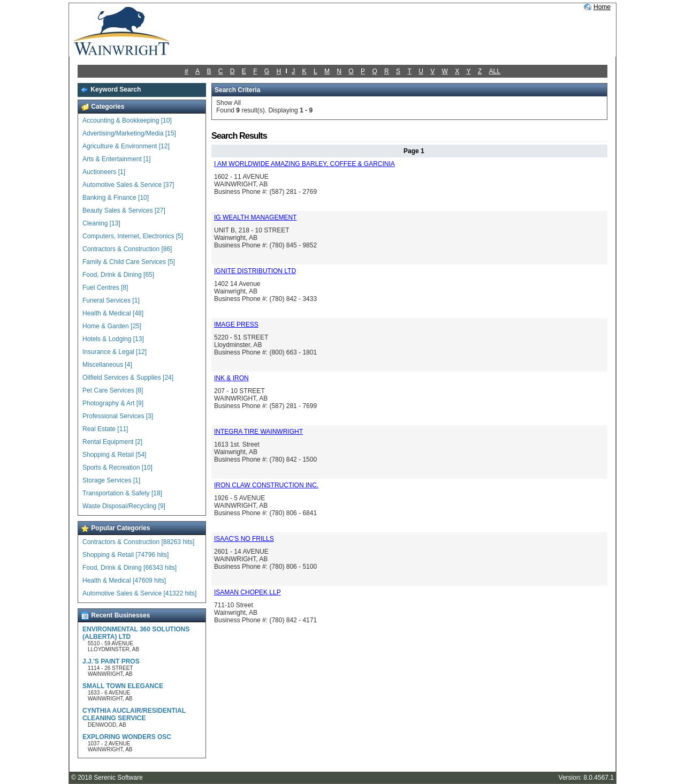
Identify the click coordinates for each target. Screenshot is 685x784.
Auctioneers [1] (104, 172)
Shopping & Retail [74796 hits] (125, 555)
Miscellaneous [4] (107, 365)
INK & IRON (231, 378)
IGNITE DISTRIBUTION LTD (255, 271)
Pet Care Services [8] (113, 390)
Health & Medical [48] (113, 313)
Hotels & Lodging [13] (113, 339)
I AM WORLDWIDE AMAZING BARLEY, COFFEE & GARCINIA (305, 164)
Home (602, 7)
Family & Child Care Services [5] (129, 262)
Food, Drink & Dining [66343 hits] (130, 568)
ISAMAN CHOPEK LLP (248, 592)
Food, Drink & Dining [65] (118, 275)
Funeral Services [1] (111, 300)
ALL (495, 71)
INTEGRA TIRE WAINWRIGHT (258, 432)
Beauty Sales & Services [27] (124, 210)
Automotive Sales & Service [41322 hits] (139, 593)
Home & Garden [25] (112, 326)
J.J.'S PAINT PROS (111, 661)
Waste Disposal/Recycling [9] (124, 506)
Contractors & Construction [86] (127, 249)
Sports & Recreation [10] (117, 468)
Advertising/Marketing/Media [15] (129, 133)
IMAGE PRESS (236, 325)
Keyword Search (111, 89)
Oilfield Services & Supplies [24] (128, 378)
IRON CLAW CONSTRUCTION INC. (266, 485)
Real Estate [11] (105, 429)
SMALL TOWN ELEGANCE (123, 686)
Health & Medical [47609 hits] (124, 581)
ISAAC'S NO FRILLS (244, 539)
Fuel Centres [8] (105, 288)
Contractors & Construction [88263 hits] (138, 542)
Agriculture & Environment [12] (126, 146)
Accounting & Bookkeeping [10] (127, 120)
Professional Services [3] (118, 416)
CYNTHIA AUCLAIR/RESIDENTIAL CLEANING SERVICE (134, 714)
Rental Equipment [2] (112, 442)
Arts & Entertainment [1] (116, 159)
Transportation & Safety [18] (122, 493)
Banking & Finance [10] (116, 198)
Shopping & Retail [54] (114, 455)
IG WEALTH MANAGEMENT (255, 217)
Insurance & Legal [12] (115, 352)
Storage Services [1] (111, 480)
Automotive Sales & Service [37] (128, 185)
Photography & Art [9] (113, 403)
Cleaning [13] (101, 223)
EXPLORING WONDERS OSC (127, 737)
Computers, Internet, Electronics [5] (133, 236)
